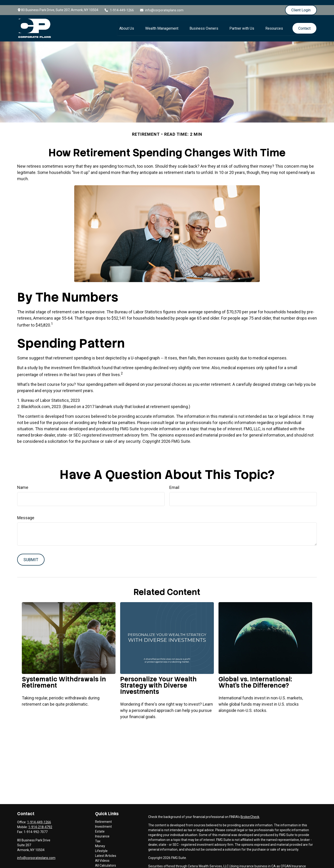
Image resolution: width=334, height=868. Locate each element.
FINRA (186, 866)
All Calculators (106, 860)
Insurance (102, 831)
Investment (103, 821)
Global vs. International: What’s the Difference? (255, 677)
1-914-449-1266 (119, 5)
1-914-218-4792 (40, 822)
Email (174, 482)
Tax (98, 836)
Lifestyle (101, 846)
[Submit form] (31, 555)
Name (23, 482)
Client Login (301, 5)
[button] (127, 23)
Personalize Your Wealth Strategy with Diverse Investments (158, 680)
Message (26, 513)
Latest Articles (106, 851)
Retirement (103, 817)
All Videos (102, 855)
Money (100, 841)
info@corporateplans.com (162, 5)
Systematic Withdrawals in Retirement (64, 677)
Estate (100, 826)
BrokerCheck (250, 812)
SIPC (195, 866)
